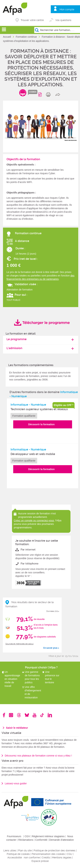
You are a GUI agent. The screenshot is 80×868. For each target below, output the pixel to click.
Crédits (46, 857)
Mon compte (67, 9)
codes (33, 92)
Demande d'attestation (61, 840)
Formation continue (27, 37)
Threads (19, 715)
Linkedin (50, 715)
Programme (41, 95)
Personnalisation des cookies (48, 854)
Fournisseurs (14, 836)
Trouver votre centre (32, 20)
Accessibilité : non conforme (24, 857)
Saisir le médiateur (17, 728)
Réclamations (26, 840)
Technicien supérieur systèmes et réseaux (39, 409)
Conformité (41, 840)
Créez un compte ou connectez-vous (34, 520)
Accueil (7, 37)
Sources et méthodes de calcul (19, 644)
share (59, 95)
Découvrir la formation (41, 424)
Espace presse (40, 861)
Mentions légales (62, 857)
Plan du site (25, 850)
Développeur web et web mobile (33, 454)
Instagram (11, 715)
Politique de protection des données (55, 850)
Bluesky (27, 715)
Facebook (4, 715)
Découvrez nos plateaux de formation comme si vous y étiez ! (38, 756)
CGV (27, 836)
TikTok (42, 715)
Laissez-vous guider (16, 783)
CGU (70, 854)
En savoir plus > (51, 648)
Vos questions (63, 20)
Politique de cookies (18, 854)
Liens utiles (10, 850)
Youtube (34, 715)
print (49, 95)
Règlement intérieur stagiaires (48, 836)
